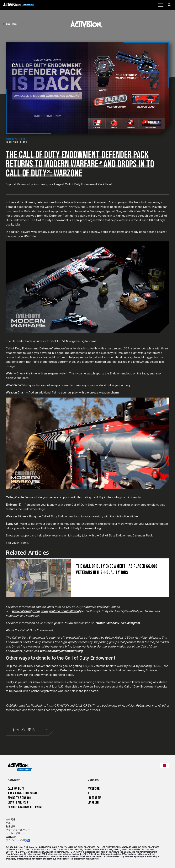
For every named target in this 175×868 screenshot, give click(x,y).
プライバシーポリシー (18, 830)
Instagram (94, 798)
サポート (11, 823)
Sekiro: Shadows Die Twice (25, 807)
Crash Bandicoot (19, 802)
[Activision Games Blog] (19, 5)
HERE (156, 666)
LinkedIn (93, 802)
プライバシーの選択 (17, 840)
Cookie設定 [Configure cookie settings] (11, 837)
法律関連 (11, 820)
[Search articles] (169, 5)
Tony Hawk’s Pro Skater (24, 793)
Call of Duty (16, 789)
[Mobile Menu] (161, 5)
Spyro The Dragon (20, 798)
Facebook (94, 789)
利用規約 (11, 827)
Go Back (10, 24)
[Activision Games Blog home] (20, 767)
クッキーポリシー (15, 833)
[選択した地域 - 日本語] (164, 765)
